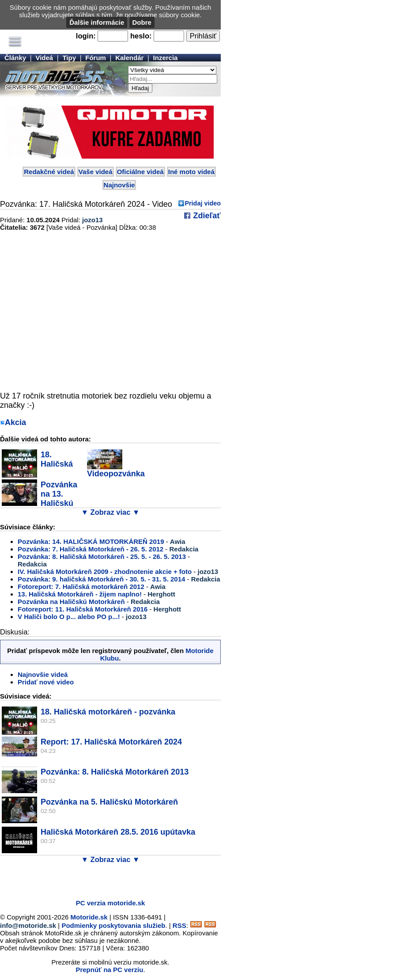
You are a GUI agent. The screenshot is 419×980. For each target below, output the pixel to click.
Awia (178, 541)
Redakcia (184, 549)
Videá (44, 58)
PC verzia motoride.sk (111, 903)
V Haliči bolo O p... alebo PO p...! (69, 617)
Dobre (142, 22)
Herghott (161, 594)
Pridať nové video (46, 682)
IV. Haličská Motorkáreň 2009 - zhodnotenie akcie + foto (105, 572)
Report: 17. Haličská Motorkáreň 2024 (111, 742)
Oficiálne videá (140, 172)
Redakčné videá (49, 172)
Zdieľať (206, 216)
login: (86, 36)
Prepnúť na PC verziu (109, 970)
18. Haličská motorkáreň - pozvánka (108, 712)
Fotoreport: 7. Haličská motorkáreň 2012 (81, 587)
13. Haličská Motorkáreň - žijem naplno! (80, 594)
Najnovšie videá (43, 674)
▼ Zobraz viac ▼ (111, 512)
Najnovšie (119, 185)
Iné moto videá (191, 172)
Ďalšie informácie (97, 22)
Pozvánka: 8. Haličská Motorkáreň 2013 (115, 772)
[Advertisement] (103, 879)
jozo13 (92, 220)
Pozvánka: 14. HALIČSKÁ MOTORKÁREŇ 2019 (91, 541)
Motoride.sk (89, 917)
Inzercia (166, 58)
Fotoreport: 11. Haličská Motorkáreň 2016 (83, 609)
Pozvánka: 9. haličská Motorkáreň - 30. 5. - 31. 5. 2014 (101, 579)
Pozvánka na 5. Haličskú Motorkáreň (109, 802)
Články (15, 58)
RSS (179, 925)
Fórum (96, 58)
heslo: (141, 36)
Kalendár (129, 58)
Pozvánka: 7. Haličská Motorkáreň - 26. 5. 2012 (91, 549)
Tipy (69, 58)
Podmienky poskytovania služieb (113, 925)
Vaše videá (96, 172)
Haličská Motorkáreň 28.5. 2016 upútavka (118, 832)
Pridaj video (203, 203)
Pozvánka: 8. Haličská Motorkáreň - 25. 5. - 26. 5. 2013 (102, 556)
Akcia (15, 422)
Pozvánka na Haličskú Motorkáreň (71, 602)
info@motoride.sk (28, 925)
